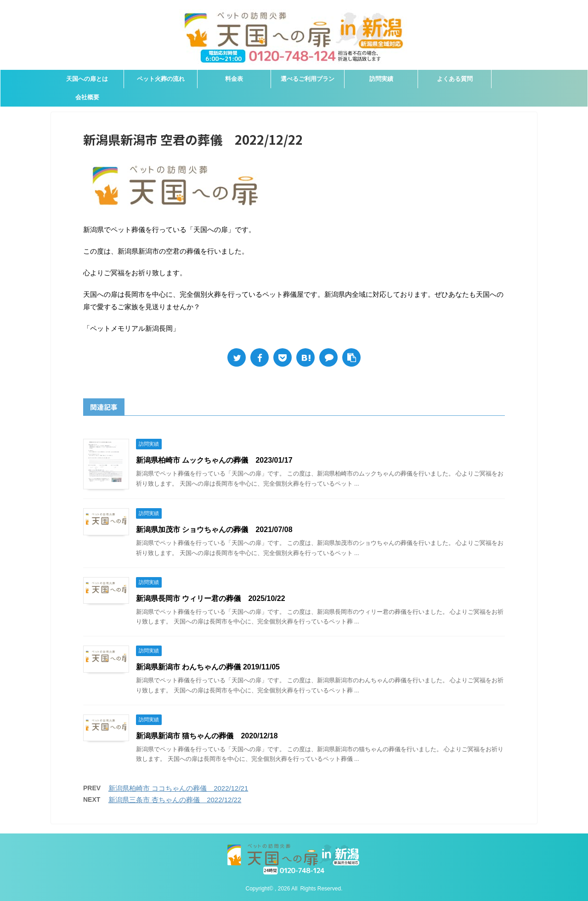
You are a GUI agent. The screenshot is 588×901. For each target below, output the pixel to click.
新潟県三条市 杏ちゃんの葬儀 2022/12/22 (175, 800)
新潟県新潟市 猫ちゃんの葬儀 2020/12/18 (207, 736)
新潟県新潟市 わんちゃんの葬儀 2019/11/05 (208, 667)
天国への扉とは (87, 79)
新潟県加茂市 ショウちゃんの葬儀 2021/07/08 (214, 530)
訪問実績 (381, 79)
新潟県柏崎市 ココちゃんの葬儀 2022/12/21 (178, 788)
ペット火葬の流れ (161, 79)
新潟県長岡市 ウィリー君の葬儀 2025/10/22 (211, 598)
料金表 (234, 79)
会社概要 (87, 97)
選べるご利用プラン (308, 79)
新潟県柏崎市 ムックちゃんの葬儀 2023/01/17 (214, 460)
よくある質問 (455, 79)
